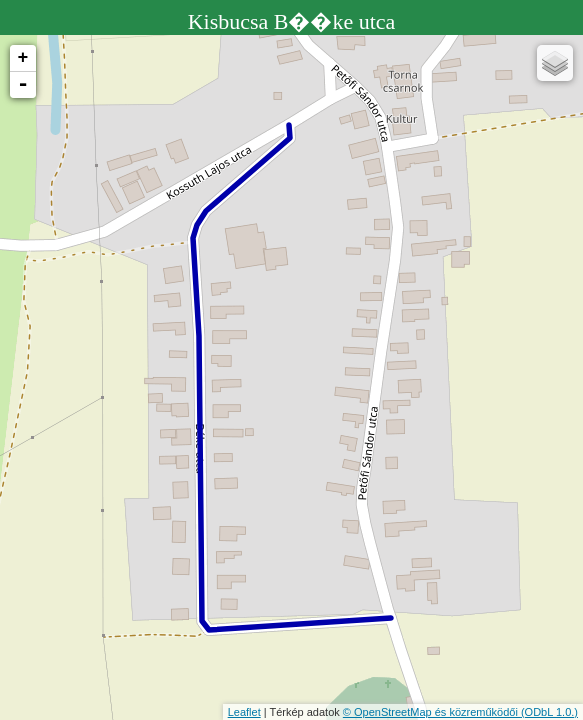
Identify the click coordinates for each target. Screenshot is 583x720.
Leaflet (244, 712)
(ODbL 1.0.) (549, 712)
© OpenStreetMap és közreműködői (432, 712)
